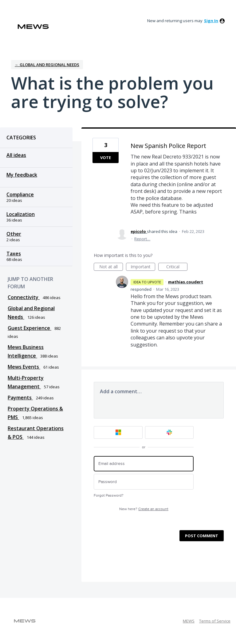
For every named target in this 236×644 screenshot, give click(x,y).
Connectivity (24, 297)
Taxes (14, 254)
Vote (106, 158)
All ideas (16, 155)
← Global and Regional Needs (47, 65)
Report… (142, 239)
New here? (144, 509)
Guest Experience (29, 328)
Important (143, 267)
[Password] (144, 482)
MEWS (189, 621)
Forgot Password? (109, 496)
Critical (177, 267)
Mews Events (24, 367)
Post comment (202, 536)
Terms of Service (215, 621)
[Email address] (144, 464)
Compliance (20, 194)
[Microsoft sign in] (118, 432)
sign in (211, 21)
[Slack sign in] (169, 432)
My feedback (22, 175)
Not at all (111, 267)
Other (14, 234)
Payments (20, 398)
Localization (21, 214)
